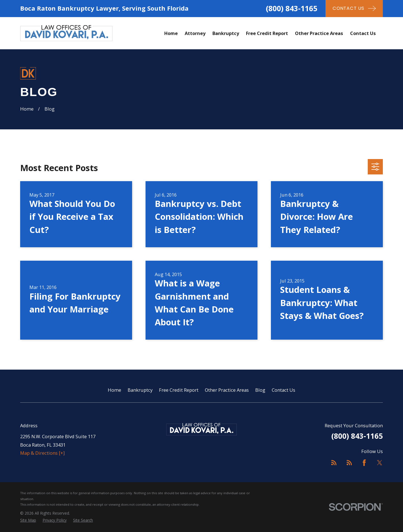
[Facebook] (364, 463)
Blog (260, 390)
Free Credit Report (179, 390)
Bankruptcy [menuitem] (226, 33)
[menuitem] (28, 520)
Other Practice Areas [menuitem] (319, 33)
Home (114, 390)
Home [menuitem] (171, 33)
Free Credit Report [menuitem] (267, 33)
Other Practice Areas (227, 390)
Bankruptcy (140, 390)
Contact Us (283, 390)
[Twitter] (380, 463)
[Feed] (334, 463)
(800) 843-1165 (292, 8)
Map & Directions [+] (42, 453)
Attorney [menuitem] (195, 33)
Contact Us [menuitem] (363, 33)
